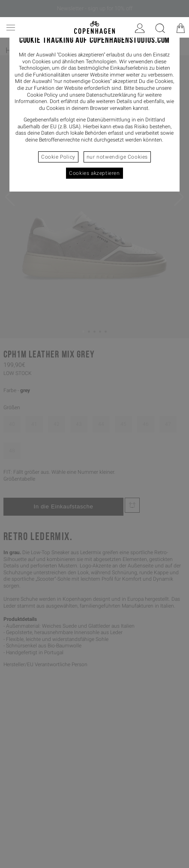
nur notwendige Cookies (117, 157)
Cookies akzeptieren (94, 173)
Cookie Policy (58, 157)
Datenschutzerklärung (111, 95)
